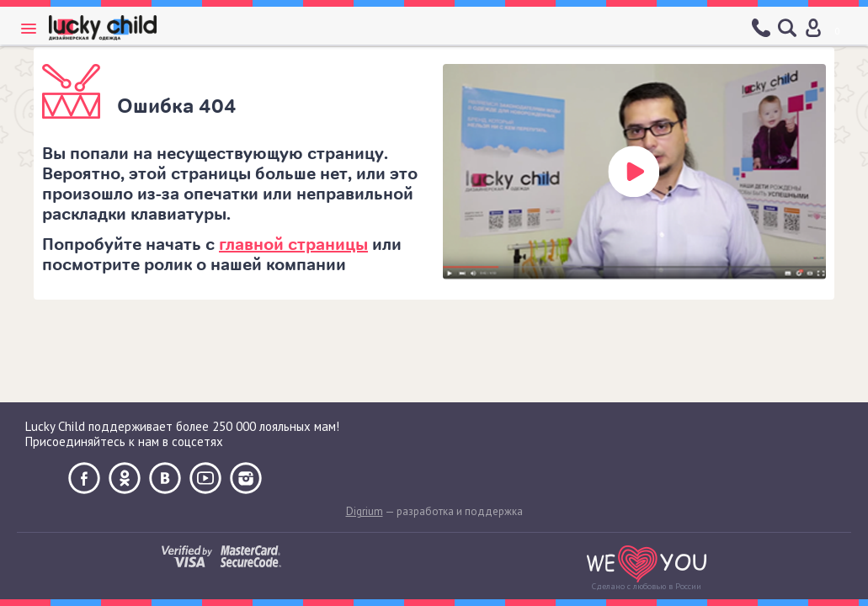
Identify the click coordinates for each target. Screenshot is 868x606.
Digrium (365, 511)
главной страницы (293, 245)
